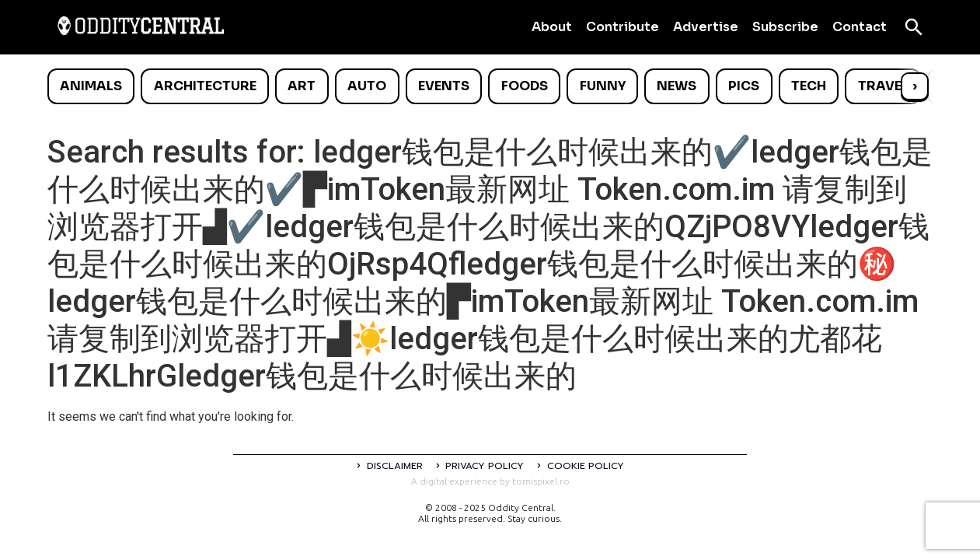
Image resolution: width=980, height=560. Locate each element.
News (677, 86)
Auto (367, 86)
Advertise (706, 27)
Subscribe (785, 27)
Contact (860, 27)
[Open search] (914, 27)
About (552, 27)
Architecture (205, 86)
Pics (744, 86)
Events (444, 86)
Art (302, 86)
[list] (490, 86)
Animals (91, 86)
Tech (809, 86)
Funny (603, 86)
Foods (525, 86)
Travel (883, 86)
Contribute (623, 27)
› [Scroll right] (915, 86)
